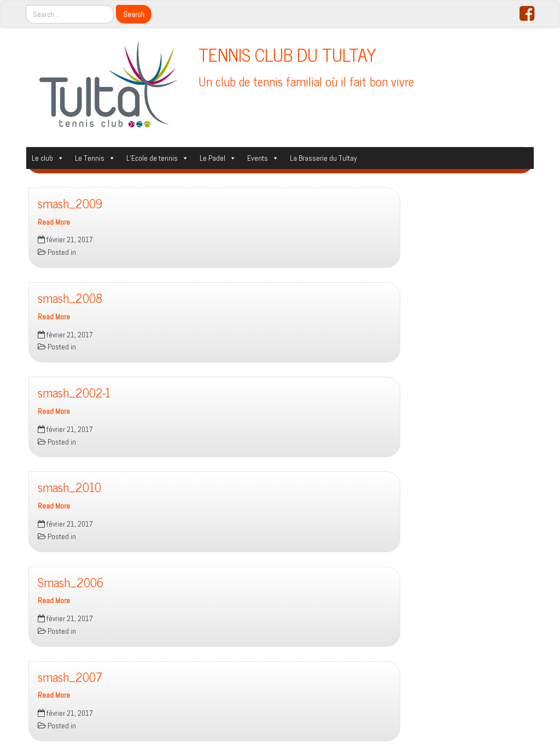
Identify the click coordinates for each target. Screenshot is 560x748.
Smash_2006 (71, 582)
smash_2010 (69, 487)
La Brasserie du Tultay (323, 158)
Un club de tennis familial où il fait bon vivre (306, 81)
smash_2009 (70, 203)
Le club (48, 158)
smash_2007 (70, 677)
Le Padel (218, 158)
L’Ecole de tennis (157, 158)
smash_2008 (70, 298)
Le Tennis (95, 158)
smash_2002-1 (74, 392)
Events (263, 158)
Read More (54, 222)
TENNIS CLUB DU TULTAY (287, 54)
